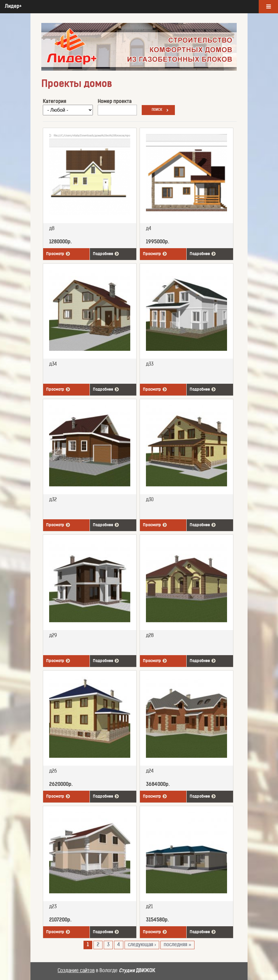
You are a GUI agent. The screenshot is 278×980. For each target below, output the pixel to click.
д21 (149, 907)
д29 (53, 636)
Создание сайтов (76, 971)
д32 (53, 500)
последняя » (177, 945)
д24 (150, 771)
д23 (53, 907)
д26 (53, 771)
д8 (52, 229)
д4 (149, 229)
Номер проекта (115, 102)
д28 (150, 636)
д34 (53, 364)
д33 (150, 364)
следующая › (142, 945)
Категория (55, 102)
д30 (150, 500)
